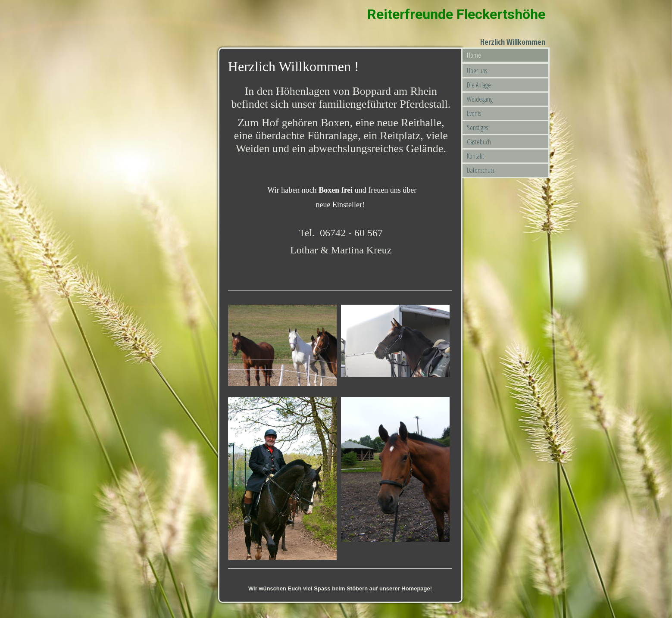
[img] (224, 24)
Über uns (477, 71)
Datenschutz (481, 170)
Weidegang (480, 99)
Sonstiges (477, 128)
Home (474, 55)
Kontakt (475, 156)
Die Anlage (479, 85)
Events (474, 113)
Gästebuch (479, 142)
